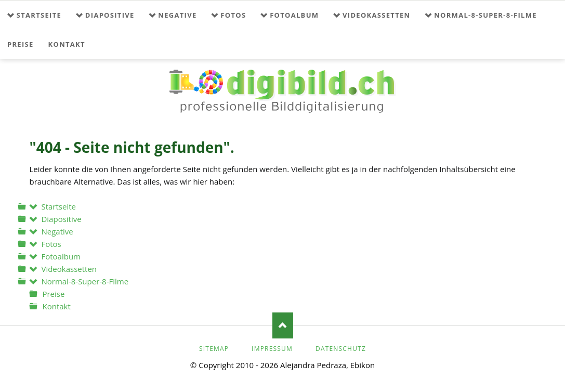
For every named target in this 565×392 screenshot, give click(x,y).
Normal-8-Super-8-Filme (485, 15)
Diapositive (110, 15)
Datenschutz (341, 349)
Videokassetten (376, 15)
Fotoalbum (294, 15)
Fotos (233, 15)
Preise (21, 44)
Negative (177, 15)
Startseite (39, 15)
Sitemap (214, 349)
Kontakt (67, 44)
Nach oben (283, 325)
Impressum (272, 349)
